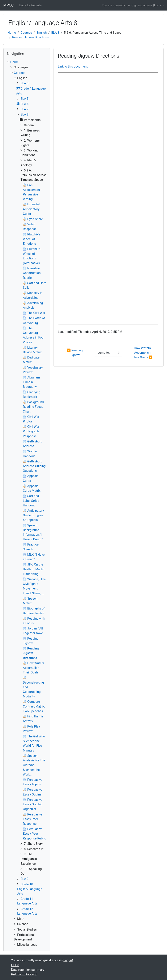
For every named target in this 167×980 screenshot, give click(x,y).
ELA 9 (25, 879)
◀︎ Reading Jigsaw (75, 353)
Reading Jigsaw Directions (30, 37)
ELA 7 (25, 109)
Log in (158, 5)
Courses (26, 33)
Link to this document (73, 66)
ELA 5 (25, 99)
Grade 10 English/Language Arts (30, 889)
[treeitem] (27, 62)
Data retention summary (28, 970)
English (42, 33)
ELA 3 (25, 83)
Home (12, 33)
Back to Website (30, 5)
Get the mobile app (24, 974)
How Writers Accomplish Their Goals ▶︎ (142, 353)
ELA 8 (55, 33)
